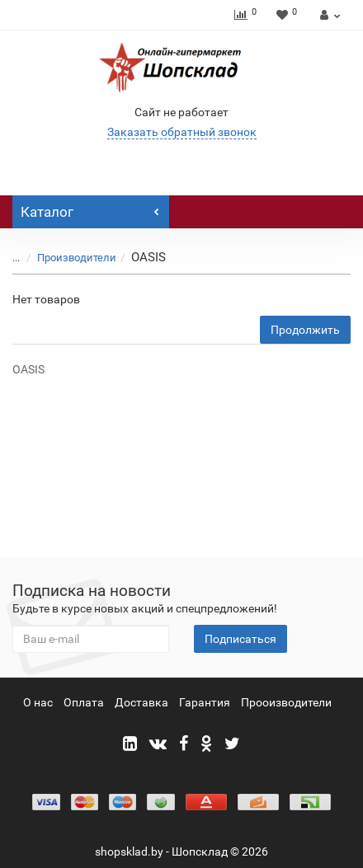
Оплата (84, 702)
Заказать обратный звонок (182, 132)
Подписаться (240, 639)
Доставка (141, 702)
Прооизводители (286, 702)
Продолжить (305, 330)
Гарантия (205, 702)
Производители (67, 258)
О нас (38, 702)
